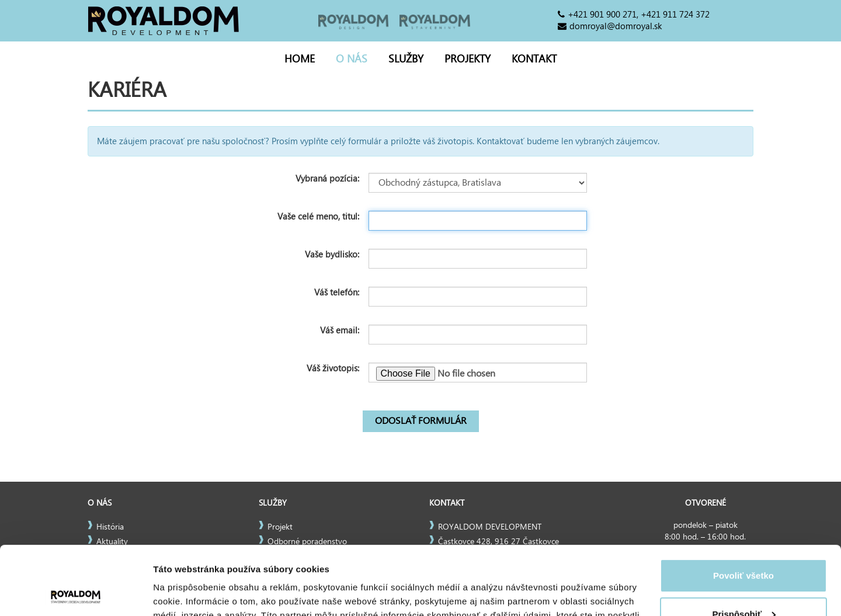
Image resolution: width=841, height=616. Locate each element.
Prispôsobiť (744, 545)
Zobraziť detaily (186, 593)
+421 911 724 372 (675, 15)
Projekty (468, 59)
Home (300, 59)
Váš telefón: (337, 293)
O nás (352, 59)
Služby (406, 59)
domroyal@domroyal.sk (616, 26)
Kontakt (534, 59)
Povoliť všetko (743, 507)
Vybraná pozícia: (327, 179)
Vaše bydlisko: (332, 255)
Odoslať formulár (421, 421)
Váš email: (340, 330)
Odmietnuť (743, 584)
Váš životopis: (333, 368)
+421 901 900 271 (602, 15)
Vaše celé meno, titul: (318, 217)
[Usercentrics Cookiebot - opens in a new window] (76, 593)
